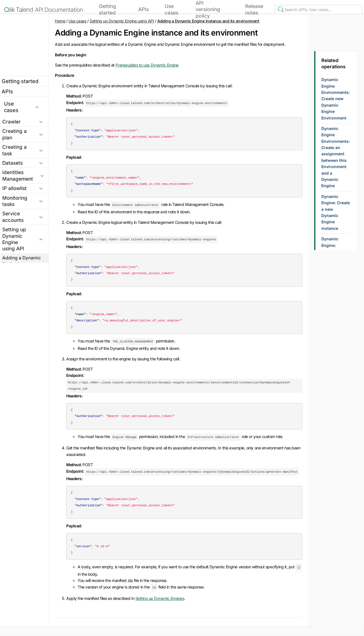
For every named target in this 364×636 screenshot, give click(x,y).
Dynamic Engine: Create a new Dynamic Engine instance (336, 212)
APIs (143, 9)
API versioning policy (208, 9)
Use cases (171, 9)
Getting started (107, 9)
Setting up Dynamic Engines (160, 598)
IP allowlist (15, 188)
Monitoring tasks (15, 201)
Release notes (254, 9)
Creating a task (15, 150)
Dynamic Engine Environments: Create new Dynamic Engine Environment (336, 99)
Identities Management (18, 175)
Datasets (13, 163)
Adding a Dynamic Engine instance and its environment (208, 21)
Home (60, 21)
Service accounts (13, 217)
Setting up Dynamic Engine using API (14, 239)
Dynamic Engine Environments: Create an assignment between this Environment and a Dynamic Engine (336, 157)
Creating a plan (15, 134)
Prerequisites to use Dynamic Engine (147, 65)
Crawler (12, 122)
